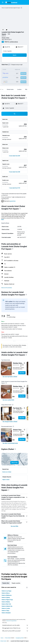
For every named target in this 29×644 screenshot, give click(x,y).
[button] (3, 2)
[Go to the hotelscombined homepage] (11, 2)
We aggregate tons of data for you (15, 628)
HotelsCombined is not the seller (15, 625)
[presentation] (21, 8)
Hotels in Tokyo (5, 611)
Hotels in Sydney (6, 597)
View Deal (22, 373)
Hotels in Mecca (6, 593)
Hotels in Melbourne (7, 595)
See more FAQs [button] (15, 526)
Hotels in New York (6, 604)
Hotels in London (6, 608)
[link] (10, 377)
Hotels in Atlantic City (7, 606)
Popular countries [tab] (16, 583)
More (3, 220)
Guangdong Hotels (20, 638)
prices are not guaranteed (11, 621)
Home (2, 638)
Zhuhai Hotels (3, 641)
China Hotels (8, 638)
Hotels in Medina (6, 602)
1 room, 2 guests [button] (7, 51)
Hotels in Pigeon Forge (7, 600)
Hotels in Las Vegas (6, 591)
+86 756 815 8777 (7, 40)
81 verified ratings (13, 42)
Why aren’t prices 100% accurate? (15, 631)
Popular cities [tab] (6, 583)
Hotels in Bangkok (6, 613)
